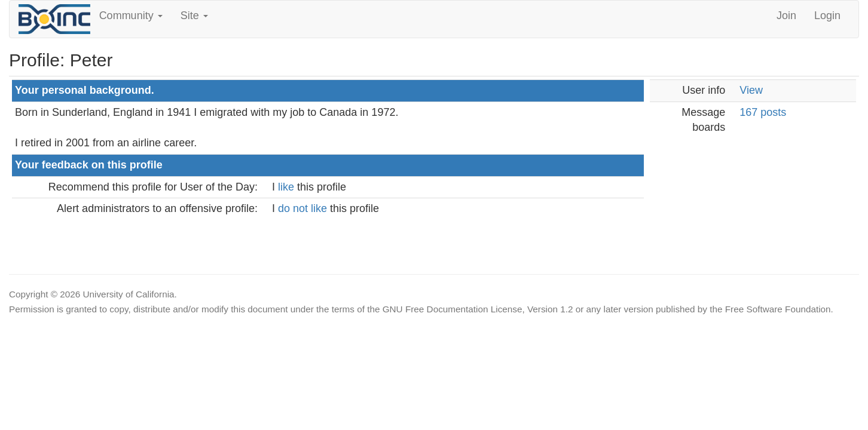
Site (194, 16)
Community (131, 16)
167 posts (763, 112)
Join (786, 16)
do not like (304, 208)
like (288, 187)
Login (827, 16)
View (751, 90)
